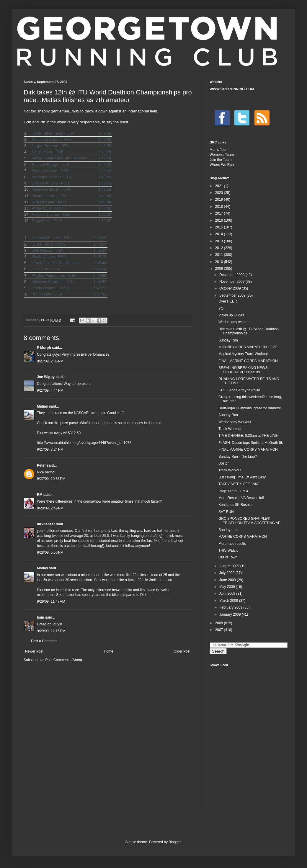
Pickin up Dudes (231, 315)
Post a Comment (44, 641)
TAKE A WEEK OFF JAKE (239, 484)
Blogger (175, 842)
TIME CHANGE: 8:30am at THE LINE (248, 436)
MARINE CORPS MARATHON (243, 537)
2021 (220, 186)
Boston (224, 463)
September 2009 (233, 295)
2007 (220, 630)
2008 (220, 623)
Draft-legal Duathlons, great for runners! (250, 408)
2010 (220, 262)
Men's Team (219, 150)
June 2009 (228, 580)
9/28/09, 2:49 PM (50, 508)
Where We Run (222, 165)
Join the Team (221, 160)
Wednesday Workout (235, 422)
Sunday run (227, 530)
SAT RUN (226, 512)
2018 (220, 207)
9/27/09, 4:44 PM (50, 390)
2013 (220, 241)
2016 (220, 220)
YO (221, 308)
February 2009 (231, 607)
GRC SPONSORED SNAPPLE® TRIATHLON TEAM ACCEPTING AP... (251, 521)
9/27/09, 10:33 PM (51, 479)
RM (40, 495)
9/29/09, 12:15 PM (51, 631)
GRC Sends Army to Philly (239, 390)
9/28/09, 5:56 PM (50, 552)
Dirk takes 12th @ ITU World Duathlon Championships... (249, 331)
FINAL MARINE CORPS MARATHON (248, 361)
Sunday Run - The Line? (238, 457)
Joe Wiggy (46, 377)
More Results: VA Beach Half (241, 498)
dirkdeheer (46, 524)
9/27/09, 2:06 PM (50, 361)
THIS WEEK (228, 550)
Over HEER (228, 301)
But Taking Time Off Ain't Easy (242, 477)
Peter (41, 465)
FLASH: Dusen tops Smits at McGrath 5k (251, 443)
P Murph (44, 348)
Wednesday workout (235, 322)
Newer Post (34, 651)
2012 (220, 248)
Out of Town (228, 557)
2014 (220, 234)
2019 (220, 200)
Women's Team (222, 155)
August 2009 (230, 566)
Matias (42, 406)
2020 (220, 193)
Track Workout (230, 429)
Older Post (182, 651)
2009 (220, 269)
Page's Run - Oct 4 (233, 491)
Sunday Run (228, 340)
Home (109, 651)
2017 (220, 213)
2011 (220, 255)
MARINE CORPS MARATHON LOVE (248, 347)
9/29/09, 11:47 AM (51, 601)
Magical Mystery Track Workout (243, 354)
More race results (232, 544)
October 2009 (231, 288)
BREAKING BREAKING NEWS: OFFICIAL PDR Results (244, 370)
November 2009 (232, 282)
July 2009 (227, 573)
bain (41, 617)
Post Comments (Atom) (64, 660)
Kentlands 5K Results (235, 505)
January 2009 (231, 614)
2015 (220, 227)
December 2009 (232, 275)
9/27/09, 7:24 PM (50, 449)
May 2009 (228, 587)
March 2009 (229, 601)
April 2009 (228, 594)
